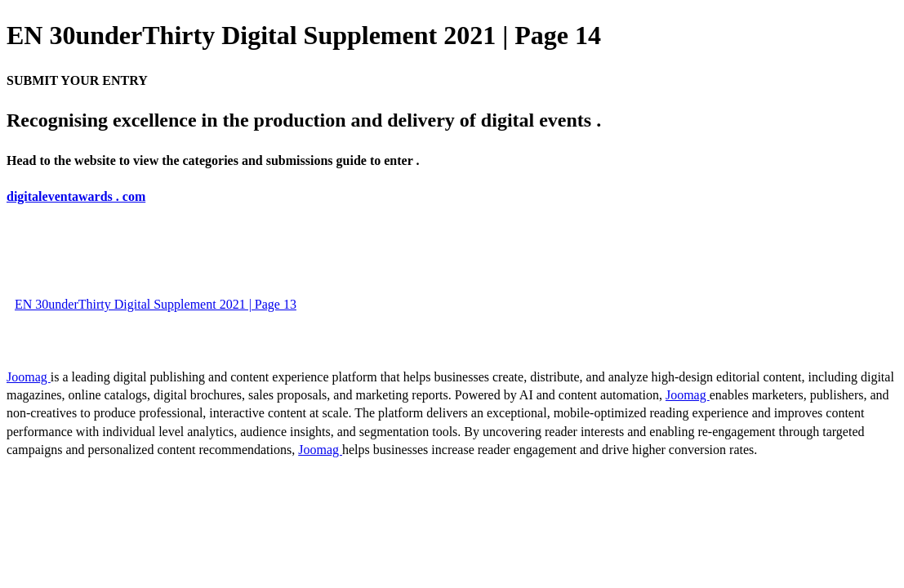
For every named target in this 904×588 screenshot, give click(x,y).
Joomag (29, 377)
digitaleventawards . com (76, 196)
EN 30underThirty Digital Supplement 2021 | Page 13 (156, 304)
